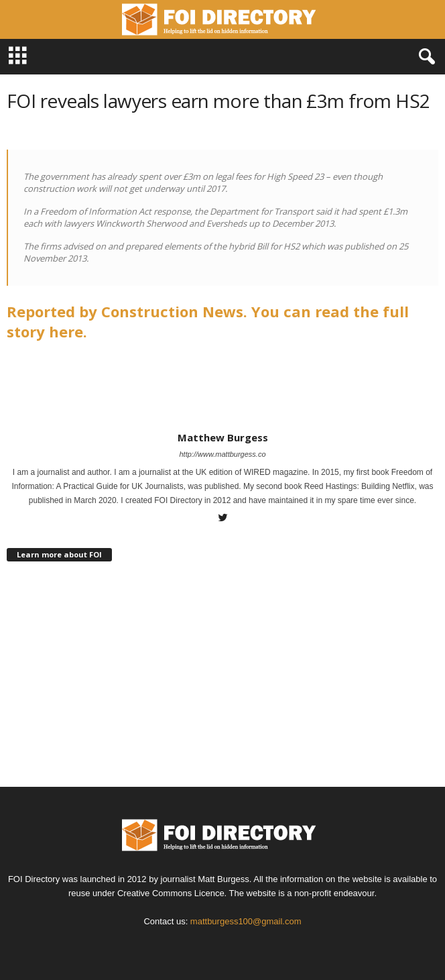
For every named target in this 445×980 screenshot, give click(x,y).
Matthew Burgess (223, 437)
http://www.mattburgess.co (223, 454)
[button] (424, 57)
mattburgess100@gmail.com (246, 921)
